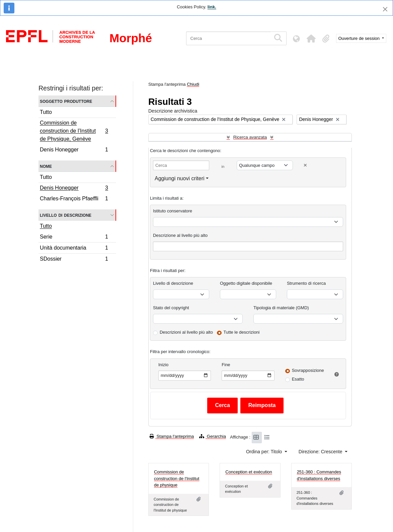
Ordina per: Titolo (265, 452)
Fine (226, 365)
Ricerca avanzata (250, 137)
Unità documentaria (74, 249)
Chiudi (193, 84)
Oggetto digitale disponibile (246, 283)
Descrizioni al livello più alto (186, 332)
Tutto (46, 112)
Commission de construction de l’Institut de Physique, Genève (74, 131)
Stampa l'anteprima (172, 436)
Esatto (298, 379)
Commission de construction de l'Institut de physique (177, 478)
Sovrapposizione (308, 370)
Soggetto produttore (66, 101)
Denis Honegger (74, 150)
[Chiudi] (385, 9)
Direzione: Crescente (321, 452)
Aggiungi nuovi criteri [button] (180, 178)
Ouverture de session (360, 38)
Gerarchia (213, 436)
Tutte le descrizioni (242, 332)
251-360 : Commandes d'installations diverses (319, 475)
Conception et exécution (249, 472)
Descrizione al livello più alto (180, 235)
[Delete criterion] (305, 165)
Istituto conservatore (173, 211)
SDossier (74, 260)
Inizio (163, 365)
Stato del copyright (171, 308)
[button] (311, 39)
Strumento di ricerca (306, 283)
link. (212, 7)
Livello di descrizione (66, 215)
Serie (74, 238)
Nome (46, 166)
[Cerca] (228, 38)
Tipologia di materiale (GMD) (281, 308)
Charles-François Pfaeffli (74, 199)
